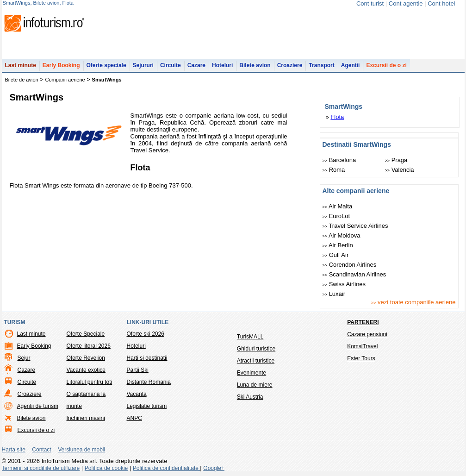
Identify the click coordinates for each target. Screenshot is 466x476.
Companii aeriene (65, 80)
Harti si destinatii (147, 358)
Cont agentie (406, 3)
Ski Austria (250, 397)
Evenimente (252, 373)
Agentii (351, 65)
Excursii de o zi (386, 65)
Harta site (14, 450)
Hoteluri (222, 65)
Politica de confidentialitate (166, 468)
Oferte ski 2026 (146, 334)
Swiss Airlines (344, 284)
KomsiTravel (362, 346)
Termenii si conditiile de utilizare (41, 468)
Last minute (21, 65)
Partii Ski (138, 370)
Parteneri (363, 322)
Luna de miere (255, 385)
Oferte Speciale (86, 334)
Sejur (24, 358)
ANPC (134, 418)
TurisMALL (250, 337)
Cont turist (370, 3)
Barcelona (339, 160)
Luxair (334, 294)
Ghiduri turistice (256, 349)
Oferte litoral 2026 (89, 346)
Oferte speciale (106, 65)
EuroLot (336, 216)
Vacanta (137, 394)
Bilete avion (255, 65)
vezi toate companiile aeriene (413, 302)
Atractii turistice (256, 361)
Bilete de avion (22, 80)
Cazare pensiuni (367, 334)
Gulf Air (336, 255)
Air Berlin (338, 245)
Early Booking (61, 65)
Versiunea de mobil (81, 450)
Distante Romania (149, 382)
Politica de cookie (106, 468)
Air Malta (338, 206)
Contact (41, 450)
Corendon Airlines (350, 265)
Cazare (196, 65)
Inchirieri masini (86, 418)
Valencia (400, 170)
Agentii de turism (38, 406)
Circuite (171, 65)
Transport (321, 65)
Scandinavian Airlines (354, 274)
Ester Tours (361, 358)
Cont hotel (441, 3)
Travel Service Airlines (355, 226)
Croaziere (290, 65)
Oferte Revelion (86, 358)
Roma (334, 170)
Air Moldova (342, 235)
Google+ (214, 468)
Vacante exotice (86, 370)
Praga (396, 160)
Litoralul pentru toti (90, 382)
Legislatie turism (147, 406)
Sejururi (143, 65)
